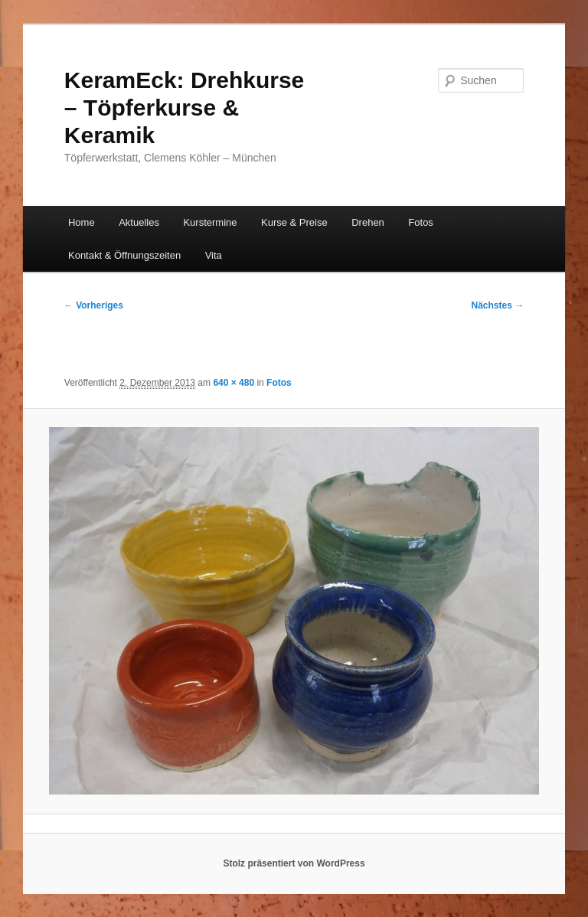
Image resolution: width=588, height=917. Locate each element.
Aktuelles (139, 222)
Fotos (421, 222)
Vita (214, 255)
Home (82, 222)
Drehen (368, 222)
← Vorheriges (94, 305)
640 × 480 (234, 383)
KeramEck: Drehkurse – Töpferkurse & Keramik (185, 108)
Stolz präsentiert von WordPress (294, 863)
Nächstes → (498, 305)
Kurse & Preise (294, 222)
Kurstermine (210, 222)
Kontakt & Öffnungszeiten (124, 255)
